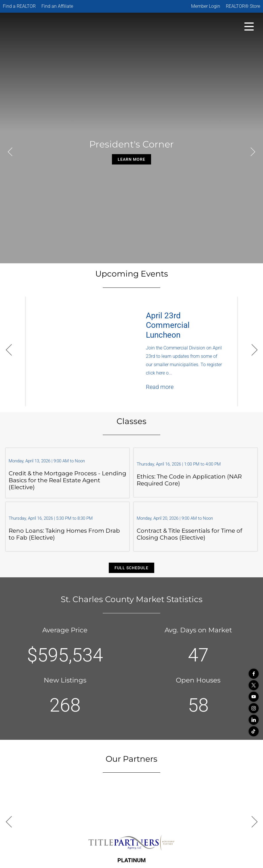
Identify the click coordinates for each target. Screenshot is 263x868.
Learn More (131, 159)
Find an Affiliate (57, 6)
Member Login (206, 6)
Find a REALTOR (19, 6)
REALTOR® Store (243, 6)
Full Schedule (131, 568)
